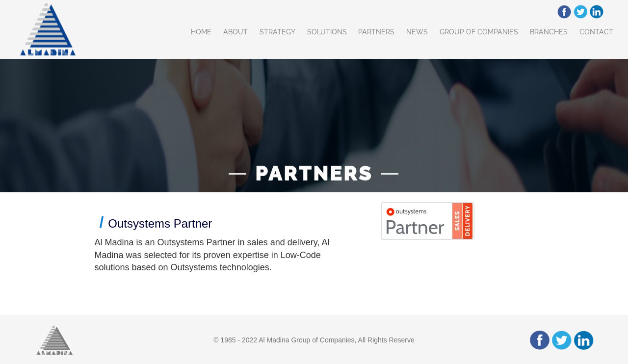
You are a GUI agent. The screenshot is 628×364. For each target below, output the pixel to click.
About (235, 32)
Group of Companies (479, 32)
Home (201, 32)
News (417, 32)
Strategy (277, 32)
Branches (549, 32)
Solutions (327, 32)
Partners (376, 32)
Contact (596, 32)
